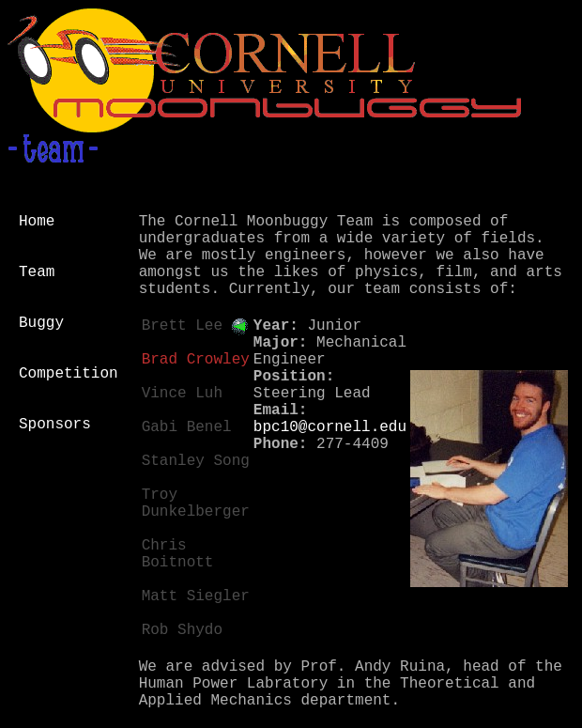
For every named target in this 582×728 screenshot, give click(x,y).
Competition (69, 374)
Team (37, 272)
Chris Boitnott (178, 554)
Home (37, 222)
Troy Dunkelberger (196, 503)
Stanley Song (196, 461)
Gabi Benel (187, 427)
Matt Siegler (196, 596)
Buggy (41, 323)
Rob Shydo (182, 630)
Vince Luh (182, 394)
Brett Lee (182, 326)
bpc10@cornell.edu (330, 427)
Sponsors (55, 425)
